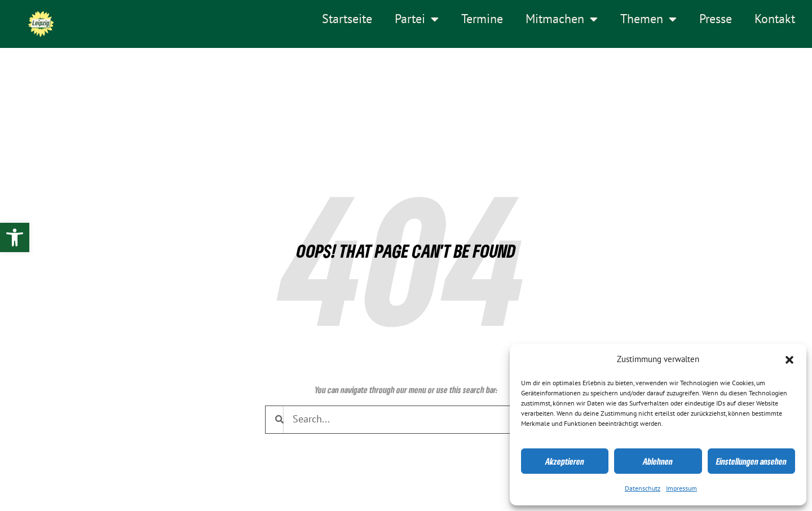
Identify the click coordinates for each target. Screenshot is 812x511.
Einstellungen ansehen (751, 461)
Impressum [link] (681, 488)
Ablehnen (658, 461)
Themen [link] (648, 19)
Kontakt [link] (775, 19)
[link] (15, 237)
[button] (789, 360)
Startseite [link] (347, 19)
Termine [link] (482, 19)
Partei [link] (417, 19)
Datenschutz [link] (643, 488)
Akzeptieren (565, 461)
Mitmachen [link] (562, 19)
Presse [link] (716, 19)
